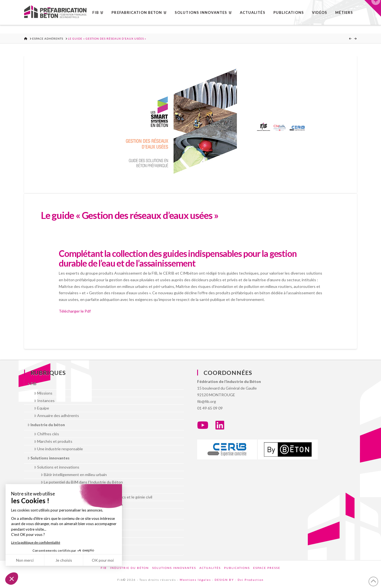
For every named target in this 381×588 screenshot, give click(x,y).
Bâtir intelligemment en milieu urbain (74, 475)
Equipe (42, 408)
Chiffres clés (47, 434)
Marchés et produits (53, 441)
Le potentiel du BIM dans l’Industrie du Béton (82, 482)
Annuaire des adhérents (57, 416)
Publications (237, 568)
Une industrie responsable (59, 449)
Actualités (210, 568)
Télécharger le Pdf (75, 311)
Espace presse (267, 568)
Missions (43, 393)
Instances (44, 401)
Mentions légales (195, 580)
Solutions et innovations (57, 467)
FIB (32, 384)
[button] (373, 8)
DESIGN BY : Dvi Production (239, 580)
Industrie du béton (46, 425)
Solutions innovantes (49, 458)
